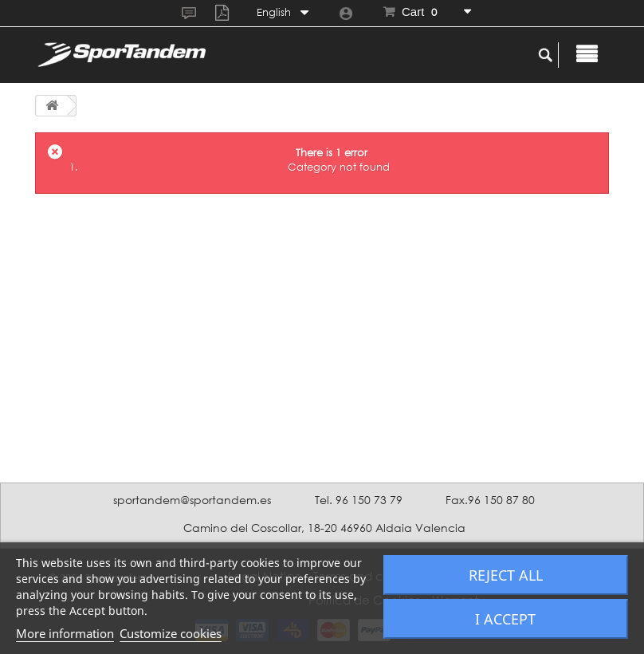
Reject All (506, 575)
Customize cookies (171, 633)
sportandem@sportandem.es (192, 500)
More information (65, 633)
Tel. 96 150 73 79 (359, 500)
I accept (505, 619)
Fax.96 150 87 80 (490, 500)
